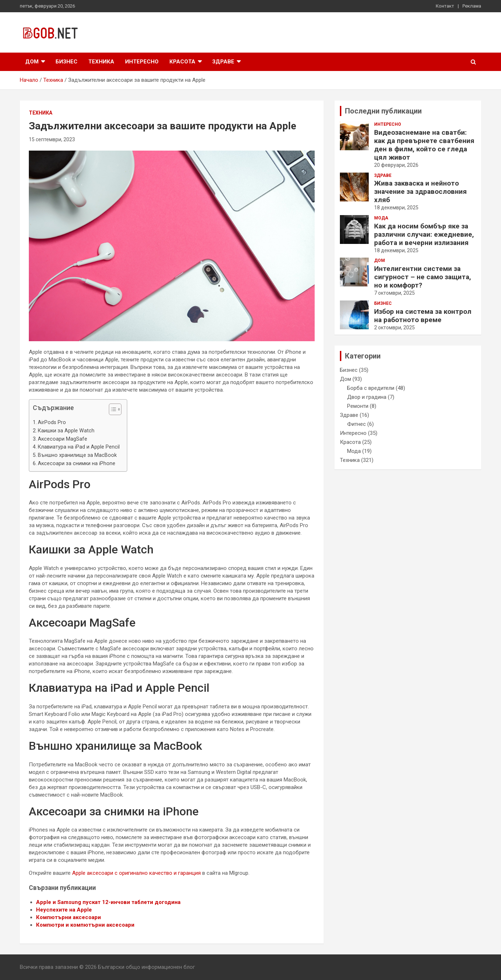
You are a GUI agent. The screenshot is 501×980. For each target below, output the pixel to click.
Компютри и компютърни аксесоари (85, 925)
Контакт (445, 6)
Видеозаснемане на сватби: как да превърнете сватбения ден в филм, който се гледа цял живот (424, 145)
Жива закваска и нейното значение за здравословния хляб (420, 191)
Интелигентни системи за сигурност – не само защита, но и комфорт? (423, 277)
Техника (101, 62)
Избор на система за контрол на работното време (423, 316)
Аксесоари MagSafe (63, 439)
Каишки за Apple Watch (66, 431)
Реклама (472, 6)
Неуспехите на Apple (64, 910)
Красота (182, 62)
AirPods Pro (52, 422)
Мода (381, 218)
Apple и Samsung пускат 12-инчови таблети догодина (108, 902)
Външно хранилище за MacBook (77, 455)
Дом (32, 62)
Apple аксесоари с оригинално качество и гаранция (136, 873)
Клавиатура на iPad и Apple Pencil (79, 447)
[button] (112, 411)
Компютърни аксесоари (68, 917)
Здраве (223, 62)
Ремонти (358, 406)
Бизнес (66, 62)
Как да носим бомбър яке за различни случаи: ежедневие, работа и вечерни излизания (424, 234)
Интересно (142, 62)
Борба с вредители (371, 388)
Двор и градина (367, 397)
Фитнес (356, 424)
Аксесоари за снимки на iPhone (77, 463)
